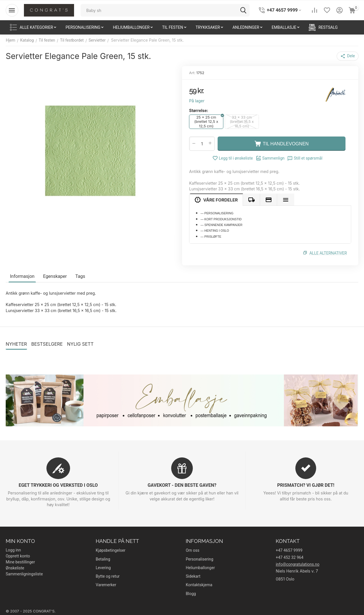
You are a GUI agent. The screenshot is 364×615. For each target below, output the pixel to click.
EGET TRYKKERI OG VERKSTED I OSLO (58, 485)
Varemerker (106, 585)
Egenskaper (55, 276)
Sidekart (193, 576)
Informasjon (22, 276)
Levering (103, 568)
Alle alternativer (328, 253)
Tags (80, 276)
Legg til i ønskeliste (233, 158)
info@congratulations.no (297, 564)
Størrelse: (199, 110)
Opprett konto (18, 556)
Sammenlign (270, 158)
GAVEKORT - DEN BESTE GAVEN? (182, 485)
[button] (348, 56)
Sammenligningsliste (24, 574)
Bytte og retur (108, 576)
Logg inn (13, 550)
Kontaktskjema (199, 585)
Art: (192, 73)
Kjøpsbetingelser (111, 550)
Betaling (103, 559)
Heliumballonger (200, 568)
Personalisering (200, 559)
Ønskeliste (15, 568)
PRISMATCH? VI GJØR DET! (306, 485)
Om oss (193, 550)
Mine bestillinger (20, 562)
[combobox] (165, 10)
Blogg (191, 594)
